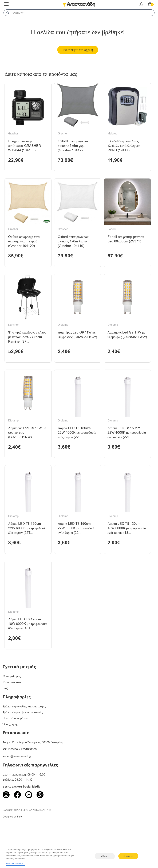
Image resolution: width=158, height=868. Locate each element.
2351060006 (29, 785)
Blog (5, 724)
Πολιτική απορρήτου (15, 754)
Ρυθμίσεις (105, 856)
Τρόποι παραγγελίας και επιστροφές (24, 742)
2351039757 (10, 785)
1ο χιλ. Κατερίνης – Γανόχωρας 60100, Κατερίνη (33, 778)
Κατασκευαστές (12, 718)
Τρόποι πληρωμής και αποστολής (23, 748)
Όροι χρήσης (10, 760)
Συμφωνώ (128, 856)
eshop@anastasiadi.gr (17, 792)
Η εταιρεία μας (12, 712)
